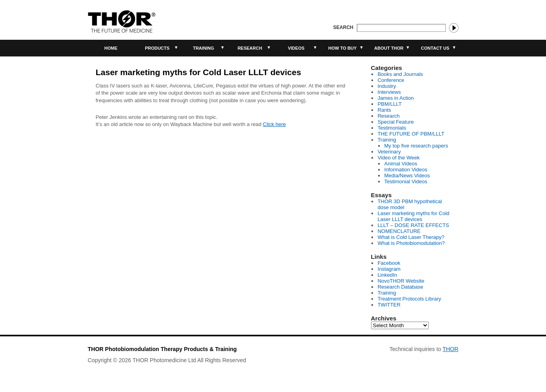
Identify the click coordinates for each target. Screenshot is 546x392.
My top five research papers (416, 146)
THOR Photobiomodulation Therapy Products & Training (162, 349)
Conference (391, 80)
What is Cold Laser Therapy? (411, 237)
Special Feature (395, 122)
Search (343, 27)
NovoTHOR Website (401, 281)
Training (203, 48)
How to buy (343, 48)
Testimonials (392, 128)
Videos (296, 48)
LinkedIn (387, 275)
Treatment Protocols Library (409, 299)
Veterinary (389, 152)
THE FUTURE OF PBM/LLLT (411, 134)
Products (157, 48)
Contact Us (435, 48)
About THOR (389, 48)
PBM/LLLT (389, 104)
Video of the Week (398, 158)
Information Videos (406, 170)
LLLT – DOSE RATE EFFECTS (413, 225)
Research (250, 48)
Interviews (389, 92)
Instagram (389, 269)
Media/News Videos (407, 176)
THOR (451, 349)
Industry (387, 86)
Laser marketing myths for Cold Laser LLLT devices (413, 216)
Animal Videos (401, 164)
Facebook (389, 263)
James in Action (395, 98)
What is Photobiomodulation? (411, 243)
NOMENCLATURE (399, 231)
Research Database (400, 287)
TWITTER (389, 305)
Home (111, 48)
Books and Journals (400, 74)
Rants (384, 110)
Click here (274, 124)
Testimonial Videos (406, 181)
